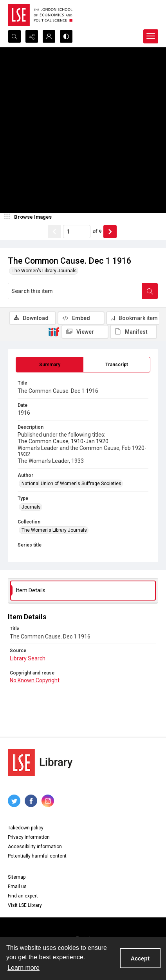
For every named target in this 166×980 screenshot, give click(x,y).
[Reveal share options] (32, 36)
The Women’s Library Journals (44, 271)
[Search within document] (150, 291)
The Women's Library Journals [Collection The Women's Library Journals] (54, 530)
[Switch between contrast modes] (66, 36)
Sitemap (17, 877)
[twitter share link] (14, 801)
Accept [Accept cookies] (140, 958)
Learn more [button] (23, 968)
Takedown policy (26, 828)
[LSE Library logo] (40, 763)
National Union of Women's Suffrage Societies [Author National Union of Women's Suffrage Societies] (71, 484)
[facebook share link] (31, 801)
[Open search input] (14, 36)
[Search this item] (75, 291)
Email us (17, 886)
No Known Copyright (35, 680)
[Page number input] (77, 232)
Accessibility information (35, 847)
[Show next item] (110, 232)
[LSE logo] (40, 15)
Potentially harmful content (37, 856)
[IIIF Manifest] (134, 332)
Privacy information (29, 837)
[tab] (50, 365)
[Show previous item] (54, 232)
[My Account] (49, 36)
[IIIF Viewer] (85, 332)
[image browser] (29, 217)
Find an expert (23, 896)
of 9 (97, 231)
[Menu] (151, 36)
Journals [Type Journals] (31, 507)
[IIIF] (54, 331)
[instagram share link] (48, 801)
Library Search (28, 658)
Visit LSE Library (25, 905)
